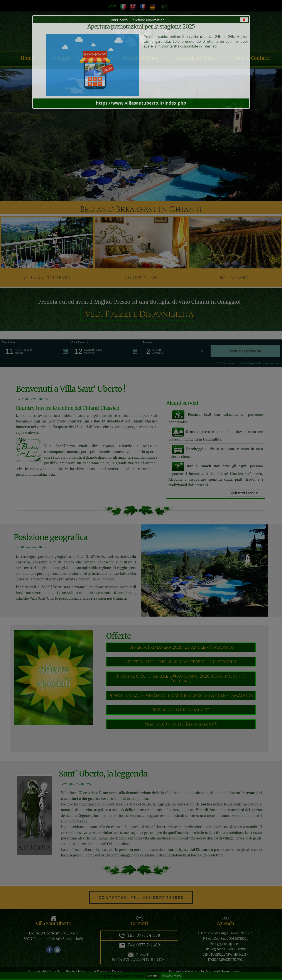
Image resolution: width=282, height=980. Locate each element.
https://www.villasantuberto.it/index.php (141, 103)
